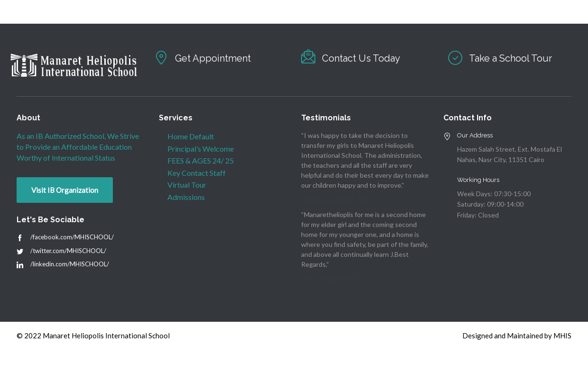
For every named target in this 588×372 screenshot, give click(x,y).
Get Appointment (213, 58)
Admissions (186, 197)
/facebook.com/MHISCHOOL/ (72, 237)
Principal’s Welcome (201, 149)
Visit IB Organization (65, 190)
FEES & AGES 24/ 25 (201, 160)
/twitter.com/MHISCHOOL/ (68, 251)
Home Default (191, 136)
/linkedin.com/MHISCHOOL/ (70, 264)
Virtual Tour (187, 185)
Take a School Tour (510, 58)
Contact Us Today (361, 58)
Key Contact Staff (197, 173)
